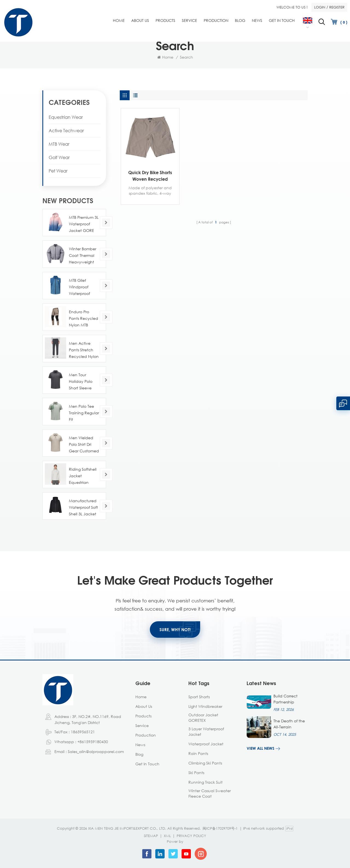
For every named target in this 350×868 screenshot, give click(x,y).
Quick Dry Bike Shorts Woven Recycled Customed (150, 176)
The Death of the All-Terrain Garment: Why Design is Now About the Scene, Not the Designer (290, 724)
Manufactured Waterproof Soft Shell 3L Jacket (83, 507)
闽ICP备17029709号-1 (220, 828)
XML (167, 836)
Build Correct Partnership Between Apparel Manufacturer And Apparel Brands (290, 699)
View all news (260, 748)
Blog (240, 20)
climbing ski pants (205, 763)
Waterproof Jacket (206, 744)
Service (189, 20)
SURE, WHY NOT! (175, 630)
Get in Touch (282, 20)
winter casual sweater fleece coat (210, 793)
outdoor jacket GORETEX (203, 718)
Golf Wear (59, 157)
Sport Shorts (199, 697)
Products (165, 20)
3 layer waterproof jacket (206, 732)
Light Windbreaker (205, 706)
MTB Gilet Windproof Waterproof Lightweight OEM (80, 287)
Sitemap (151, 836)
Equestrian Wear (66, 117)
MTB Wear (59, 144)
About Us (140, 20)
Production (216, 20)
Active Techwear (66, 131)
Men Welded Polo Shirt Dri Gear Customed (84, 444)
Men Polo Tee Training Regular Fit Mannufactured (84, 413)
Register (337, 7)
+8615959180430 (93, 742)
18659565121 (83, 732)
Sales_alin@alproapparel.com (96, 751)
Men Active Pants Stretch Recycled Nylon (84, 350)
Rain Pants (198, 753)
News (257, 20)
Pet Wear (58, 171)
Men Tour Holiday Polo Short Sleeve (81, 381)
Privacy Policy (191, 836)
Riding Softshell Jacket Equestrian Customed (83, 476)
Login (320, 7)
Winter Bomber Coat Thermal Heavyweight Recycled (83, 256)
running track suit (205, 782)
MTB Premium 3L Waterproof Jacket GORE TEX (84, 224)
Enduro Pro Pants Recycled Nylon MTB (84, 318)
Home (119, 20)
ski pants (196, 773)
